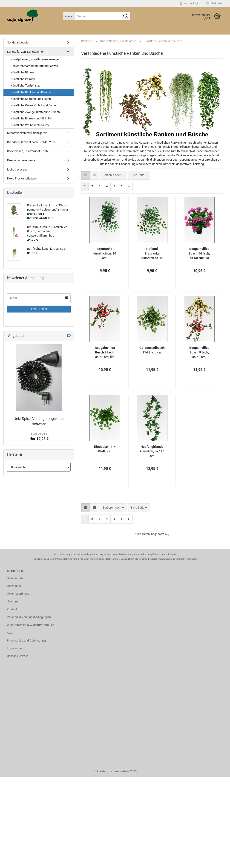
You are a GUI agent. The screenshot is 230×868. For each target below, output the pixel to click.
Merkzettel (215, 3)
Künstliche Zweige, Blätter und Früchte (36, 112)
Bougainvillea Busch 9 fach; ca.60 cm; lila (105, 352)
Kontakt (12, 609)
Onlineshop (101, 771)
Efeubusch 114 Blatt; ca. (105, 449)
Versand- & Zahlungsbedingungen (29, 617)
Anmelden (39, 309)
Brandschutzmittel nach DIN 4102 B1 (31, 142)
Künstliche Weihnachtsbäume (30, 125)
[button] (86, 175)
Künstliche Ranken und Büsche (31, 92)
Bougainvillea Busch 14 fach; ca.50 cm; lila (199, 253)
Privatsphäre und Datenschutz (26, 641)
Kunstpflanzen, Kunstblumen (26, 52)
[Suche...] (69, 16)
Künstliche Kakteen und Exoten (31, 99)
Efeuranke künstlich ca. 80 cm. (105, 253)
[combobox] (113, 175)
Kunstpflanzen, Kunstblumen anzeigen (35, 59)
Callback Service (18, 656)
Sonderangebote (18, 42)
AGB (10, 633)
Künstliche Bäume (22, 72)
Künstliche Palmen (23, 79)
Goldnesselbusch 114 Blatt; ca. (152, 350)
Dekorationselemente (21, 160)
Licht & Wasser (17, 169)
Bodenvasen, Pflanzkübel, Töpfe (28, 151)
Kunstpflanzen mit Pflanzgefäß (27, 133)
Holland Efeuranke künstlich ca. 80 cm (152, 254)
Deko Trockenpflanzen (22, 178)
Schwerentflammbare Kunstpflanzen (34, 66)
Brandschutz (15, 578)
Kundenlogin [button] (190, 3)
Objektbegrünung (18, 594)
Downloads (14, 586)
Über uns (13, 601)
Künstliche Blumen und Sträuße (31, 118)
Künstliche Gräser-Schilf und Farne (33, 105)
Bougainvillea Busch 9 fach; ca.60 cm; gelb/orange (199, 353)
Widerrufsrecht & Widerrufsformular (30, 625)
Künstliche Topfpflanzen (26, 85)
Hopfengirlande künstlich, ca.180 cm (152, 451)
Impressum (14, 648)
